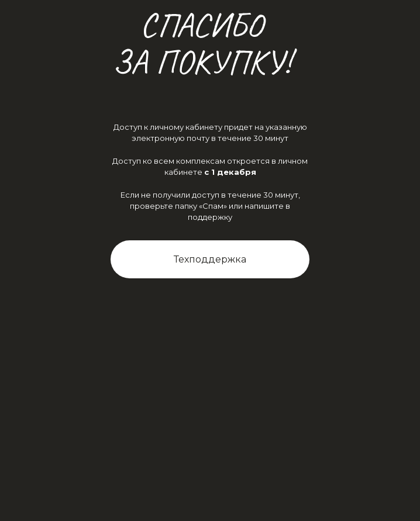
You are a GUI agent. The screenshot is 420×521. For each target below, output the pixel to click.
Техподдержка (210, 259)
